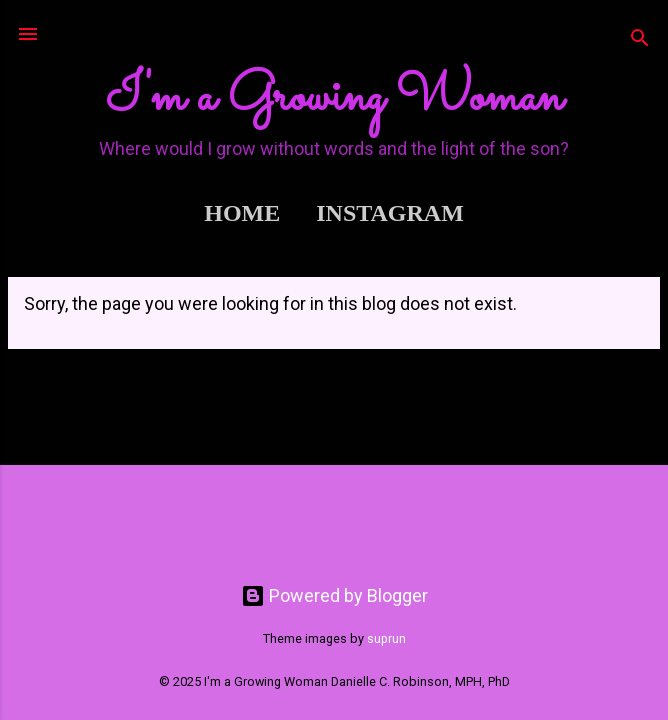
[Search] (640, 40)
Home (242, 213)
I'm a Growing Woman (334, 98)
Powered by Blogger (334, 595)
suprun (386, 638)
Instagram (390, 213)
